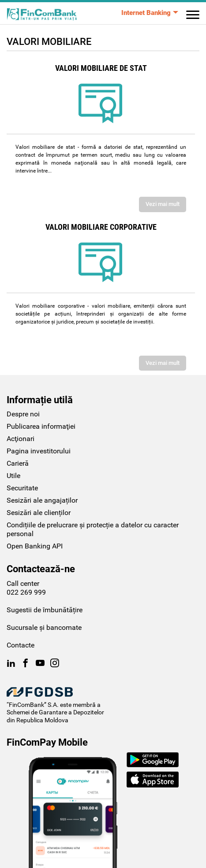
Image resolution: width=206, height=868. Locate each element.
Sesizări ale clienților (39, 513)
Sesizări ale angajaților (42, 500)
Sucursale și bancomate (44, 627)
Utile (13, 476)
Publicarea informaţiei (41, 426)
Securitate (22, 488)
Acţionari (21, 439)
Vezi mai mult (163, 204)
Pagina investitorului (39, 451)
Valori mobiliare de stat (101, 68)
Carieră (18, 463)
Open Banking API (35, 546)
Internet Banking (146, 13)
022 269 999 (26, 592)
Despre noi (23, 414)
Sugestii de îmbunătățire (45, 610)
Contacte (21, 645)
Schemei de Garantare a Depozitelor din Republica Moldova (55, 716)
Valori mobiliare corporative (101, 227)
